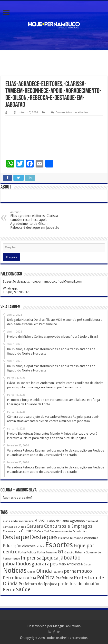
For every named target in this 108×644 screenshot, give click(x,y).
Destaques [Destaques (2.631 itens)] (44, 537)
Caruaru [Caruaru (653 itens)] (35, 526)
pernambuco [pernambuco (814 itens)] (78, 571)
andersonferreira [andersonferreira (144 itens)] (22, 521)
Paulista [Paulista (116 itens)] (58, 572)
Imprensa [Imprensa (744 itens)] (31, 558)
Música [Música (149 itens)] (86, 564)
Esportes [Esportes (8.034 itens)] (59, 545)
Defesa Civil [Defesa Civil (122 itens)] (42, 531)
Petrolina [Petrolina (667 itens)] (13, 578)
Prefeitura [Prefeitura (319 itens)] (64, 578)
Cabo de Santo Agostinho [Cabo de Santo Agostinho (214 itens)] (66, 521)
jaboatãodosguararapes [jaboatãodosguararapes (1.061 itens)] (30, 564)
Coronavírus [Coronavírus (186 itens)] (12, 531)
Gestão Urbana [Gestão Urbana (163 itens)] (75, 552)
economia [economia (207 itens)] (91, 538)
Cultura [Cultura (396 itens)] (27, 531)
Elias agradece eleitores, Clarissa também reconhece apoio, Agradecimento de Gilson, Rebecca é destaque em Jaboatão (35, 220)
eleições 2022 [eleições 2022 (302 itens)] (33, 546)
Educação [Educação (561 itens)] (12, 546)
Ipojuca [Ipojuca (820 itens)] (50, 558)
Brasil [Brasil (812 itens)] (40, 521)
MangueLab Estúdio (67, 626)
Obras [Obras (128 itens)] (31, 572)
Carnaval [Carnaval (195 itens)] (92, 521)
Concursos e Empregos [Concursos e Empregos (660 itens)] (68, 526)
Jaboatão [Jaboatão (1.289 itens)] (70, 558)
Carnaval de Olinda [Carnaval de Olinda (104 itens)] (14, 527)
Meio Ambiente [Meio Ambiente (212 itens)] (69, 564)
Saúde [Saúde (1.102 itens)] (23, 589)
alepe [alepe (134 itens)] (6, 521)
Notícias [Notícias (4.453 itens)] (15, 570)
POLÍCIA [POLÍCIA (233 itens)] (30, 578)
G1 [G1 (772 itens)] (61, 552)
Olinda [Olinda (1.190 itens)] (44, 571)
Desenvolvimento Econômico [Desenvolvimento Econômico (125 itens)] (69, 531)
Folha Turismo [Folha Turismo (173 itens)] (47, 552)
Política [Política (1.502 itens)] (46, 577)
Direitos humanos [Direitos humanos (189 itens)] (71, 538)
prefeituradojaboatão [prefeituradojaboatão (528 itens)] (79, 584)
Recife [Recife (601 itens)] (9, 590)
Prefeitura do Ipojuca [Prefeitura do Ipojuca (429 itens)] (38, 584)
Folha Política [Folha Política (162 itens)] (27, 552)
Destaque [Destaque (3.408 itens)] (16, 537)
